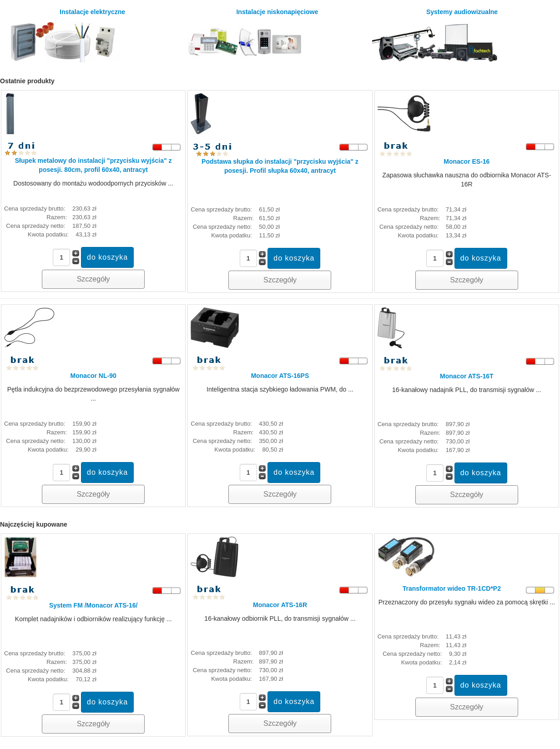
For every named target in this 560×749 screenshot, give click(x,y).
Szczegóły (93, 279)
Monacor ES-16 (467, 161)
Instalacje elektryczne (64, 35)
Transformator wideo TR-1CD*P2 (452, 588)
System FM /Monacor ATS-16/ (93, 605)
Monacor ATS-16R (280, 605)
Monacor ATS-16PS (280, 376)
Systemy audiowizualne (436, 35)
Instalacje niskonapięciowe (253, 35)
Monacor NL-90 (93, 376)
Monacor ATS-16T (467, 376)
